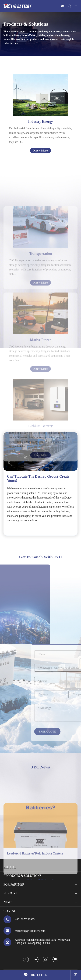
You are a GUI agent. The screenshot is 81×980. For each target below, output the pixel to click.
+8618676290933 (25, 919)
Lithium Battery (40, 458)
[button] (28, 911)
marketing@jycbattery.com (30, 931)
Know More (41, 151)
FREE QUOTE (35, 975)
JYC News (40, 767)
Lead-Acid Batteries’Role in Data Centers (35, 885)
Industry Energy (41, 121)
